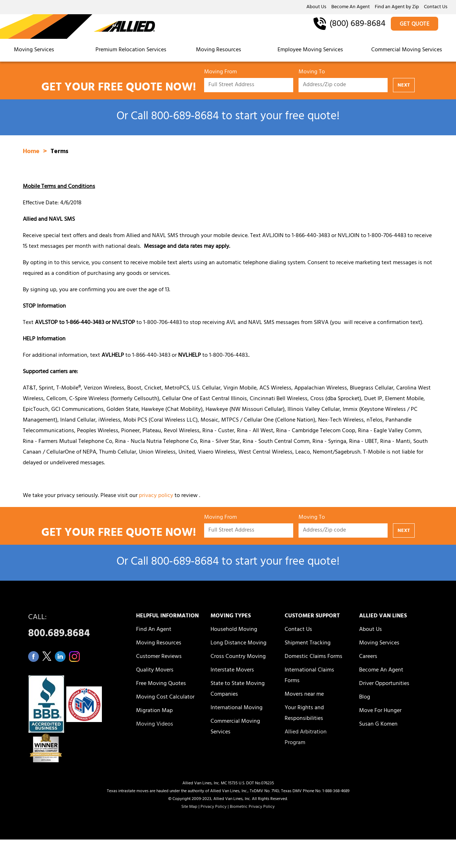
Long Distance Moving (239, 643)
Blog (365, 697)
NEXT (404, 86)
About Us (316, 7)
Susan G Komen (378, 725)
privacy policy (156, 496)
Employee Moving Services (310, 50)
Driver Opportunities (384, 684)
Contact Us (436, 7)
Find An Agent (154, 630)
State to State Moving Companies (238, 689)
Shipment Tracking (308, 643)
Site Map (189, 807)
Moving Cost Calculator (165, 697)
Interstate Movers (232, 670)
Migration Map (154, 711)
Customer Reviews (159, 657)
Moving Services (34, 50)
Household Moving (234, 630)
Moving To (312, 73)
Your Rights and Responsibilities (304, 713)
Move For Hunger (380, 711)
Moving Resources (219, 50)
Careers (368, 657)
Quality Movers (155, 670)
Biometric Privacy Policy (252, 807)
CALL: (74, 628)
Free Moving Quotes (161, 684)
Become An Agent (351, 7)
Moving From (221, 73)
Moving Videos (155, 725)
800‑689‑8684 (185, 117)
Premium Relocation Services (132, 50)
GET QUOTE (415, 25)
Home (32, 152)
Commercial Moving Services (407, 50)
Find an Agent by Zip (397, 7)
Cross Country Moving (238, 657)
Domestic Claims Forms (313, 657)
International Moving (237, 708)
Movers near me (304, 695)
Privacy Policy (214, 807)
